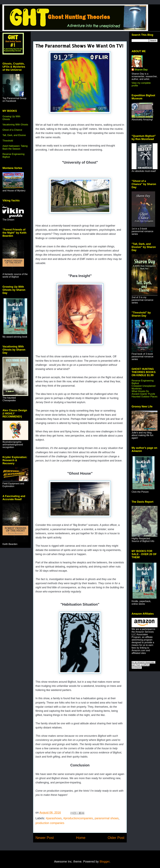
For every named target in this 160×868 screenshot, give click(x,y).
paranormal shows (106, 818)
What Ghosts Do (140, 391)
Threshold (8, 141)
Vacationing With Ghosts (15, 125)
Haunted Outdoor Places (144, 397)
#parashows (54, 818)
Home (81, 838)
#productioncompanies (78, 818)
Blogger (105, 862)
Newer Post (45, 838)
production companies (50, 823)
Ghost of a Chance (12, 130)
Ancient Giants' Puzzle (143, 394)
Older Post (116, 838)
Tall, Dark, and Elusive (14, 135)
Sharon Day (141, 70)
